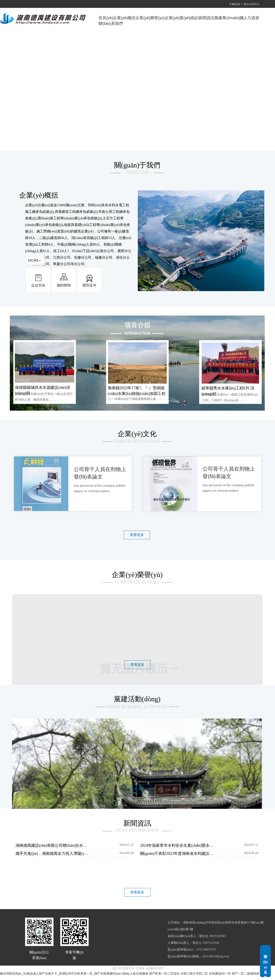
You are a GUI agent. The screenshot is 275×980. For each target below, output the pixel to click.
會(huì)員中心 (252, 4)
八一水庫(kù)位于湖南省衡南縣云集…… (135, 399)
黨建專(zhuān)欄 (229, 18)
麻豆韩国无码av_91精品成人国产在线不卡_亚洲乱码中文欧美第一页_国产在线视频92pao (61, 973)
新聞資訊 (206, 18)
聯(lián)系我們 (111, 24)
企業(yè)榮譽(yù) (150, 18)
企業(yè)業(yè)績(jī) (182, 18)
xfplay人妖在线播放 (135, 973)
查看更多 (137, 535)
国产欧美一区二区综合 (164, 973)
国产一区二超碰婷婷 (246, 973)
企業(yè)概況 (124, 18)
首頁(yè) (106, 18)
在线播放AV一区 (220, 973)
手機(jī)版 (235, 4)
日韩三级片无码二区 (194, 973)
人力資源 (251, 18)
